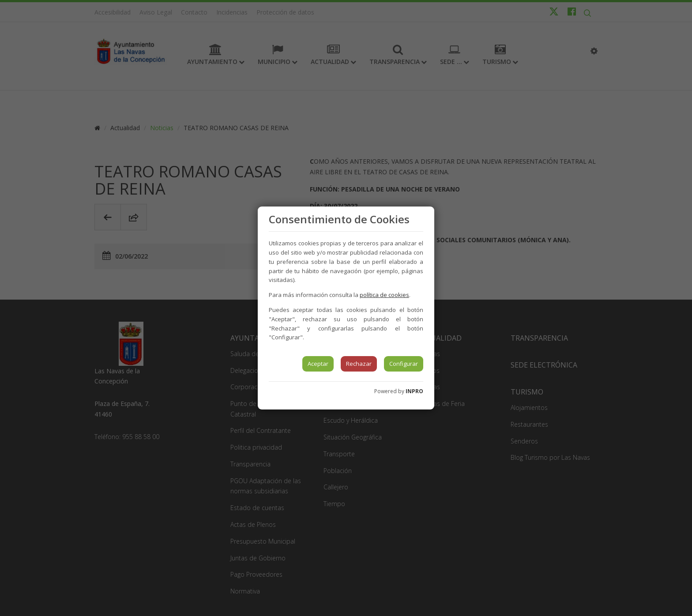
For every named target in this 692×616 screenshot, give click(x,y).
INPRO (414, 391)
